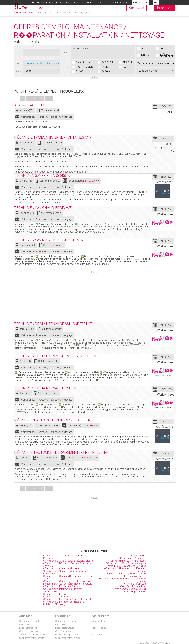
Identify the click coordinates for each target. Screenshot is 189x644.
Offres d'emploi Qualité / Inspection (128, 561)
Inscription (25, 624)
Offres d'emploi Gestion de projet (129, 589)
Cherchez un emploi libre (31, 631)
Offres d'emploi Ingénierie (56, 594)
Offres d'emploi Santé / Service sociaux (126, 574)
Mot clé (18, 53)
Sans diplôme (83, 62)
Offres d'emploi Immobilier (132, 586)
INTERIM (145, 55)
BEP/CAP (128, 62)
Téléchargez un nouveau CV (33, 635)
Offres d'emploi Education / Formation (63, 586)
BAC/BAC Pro (109, 62)
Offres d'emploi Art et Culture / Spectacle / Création (69, 561)
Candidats (45, 13)
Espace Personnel (28, 628)
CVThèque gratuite (65, 631)
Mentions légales (100, 621)
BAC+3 (105, 67)
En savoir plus (140, 3)
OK (156, 3)
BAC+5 (80, 71)
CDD (162, 49)
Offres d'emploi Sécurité (134, 576)
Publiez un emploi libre (66, 635)
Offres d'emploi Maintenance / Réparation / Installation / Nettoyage (65, 603)
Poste (18, 71)
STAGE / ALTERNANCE (167, 55)
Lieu (65, 52)
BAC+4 (126, 67)
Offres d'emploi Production (132, 558)
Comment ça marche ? (31, 621)
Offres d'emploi (24, 13)
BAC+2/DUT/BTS (85, 67)
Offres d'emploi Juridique (56, 597)
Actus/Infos (82, 13)
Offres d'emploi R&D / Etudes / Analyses (126, 563)
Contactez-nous (99, 628)
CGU (94, 624)
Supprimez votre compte (32, 638)
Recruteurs (63, 13)
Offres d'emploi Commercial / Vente (61, 568)
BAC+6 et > (107, 71)
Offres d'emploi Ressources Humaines (126, 566)
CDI (142, 49)
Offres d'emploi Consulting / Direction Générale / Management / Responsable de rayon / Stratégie (68, 583)
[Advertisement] (95, 296)
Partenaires (97, 635)
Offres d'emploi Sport (135, 584)
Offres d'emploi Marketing (133, 556)
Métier (18, 64)
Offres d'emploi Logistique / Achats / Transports (68, 599)
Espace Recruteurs (65, 628)
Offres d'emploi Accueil (134, 591)
